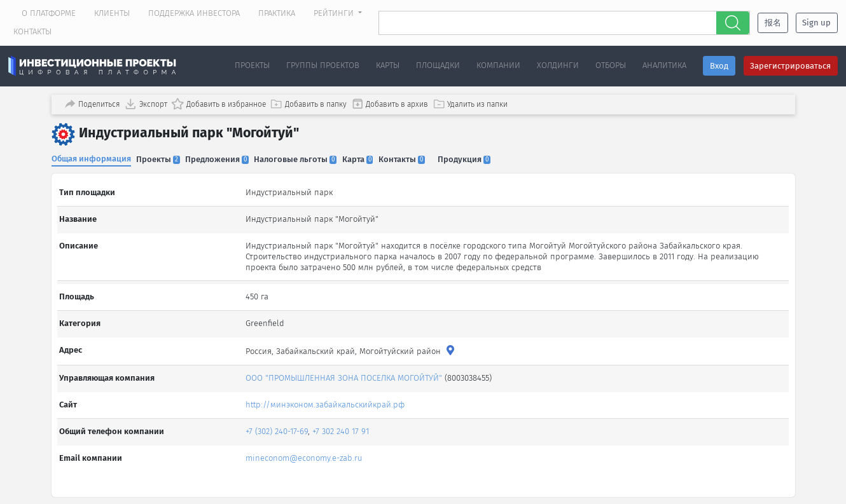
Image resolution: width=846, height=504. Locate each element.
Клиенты (112, 13)
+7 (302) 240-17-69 (279, 419)
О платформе (49, 13)
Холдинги (558, 65)
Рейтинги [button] (335, 13)
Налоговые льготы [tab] (305, 157)
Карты (388, 65)
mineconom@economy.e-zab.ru (306, 445)
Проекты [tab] (161, 157)
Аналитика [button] (664, 65)
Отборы (611, 65)
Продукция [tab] (483, 157)
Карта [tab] (370, 157)
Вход (719, 66)
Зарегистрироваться (790, 66)
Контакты (32, 31)
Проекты (252, 65)
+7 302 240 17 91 (343, 419)
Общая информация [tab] (91, 156)
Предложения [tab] (223, 157)
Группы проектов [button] (323, 65)
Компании (498, 65)
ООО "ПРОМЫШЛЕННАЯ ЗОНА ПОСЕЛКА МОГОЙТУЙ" (346, 365)
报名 (773, 23)
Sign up (816, 23)
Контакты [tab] (417, 157)
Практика (277, 13)
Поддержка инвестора (194, 13)
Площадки (438, 65)
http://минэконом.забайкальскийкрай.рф (327, 392)
